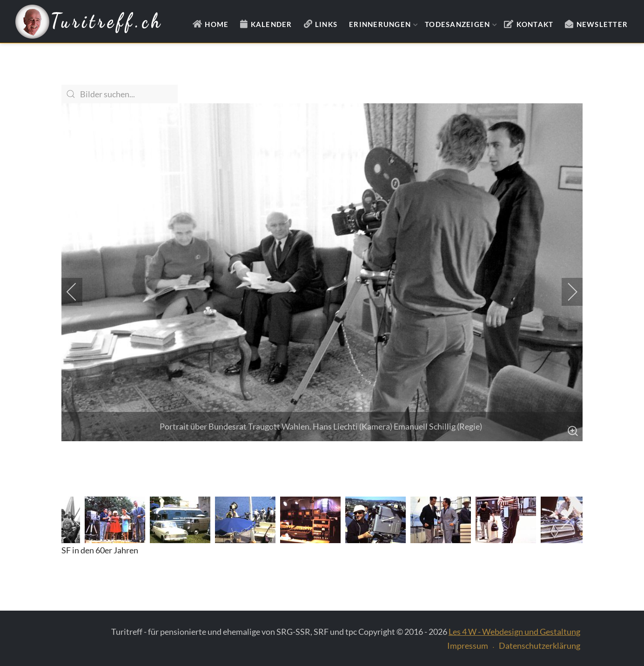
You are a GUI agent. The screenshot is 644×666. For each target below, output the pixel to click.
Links (326, 24)
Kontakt (535, 24)
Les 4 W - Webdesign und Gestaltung (514, 632)
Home (217, 24)
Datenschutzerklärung (540, 646)
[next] (566, 292)
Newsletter (602, 24)
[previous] (78, 292)
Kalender (272, 24)
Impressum (468, 646)
